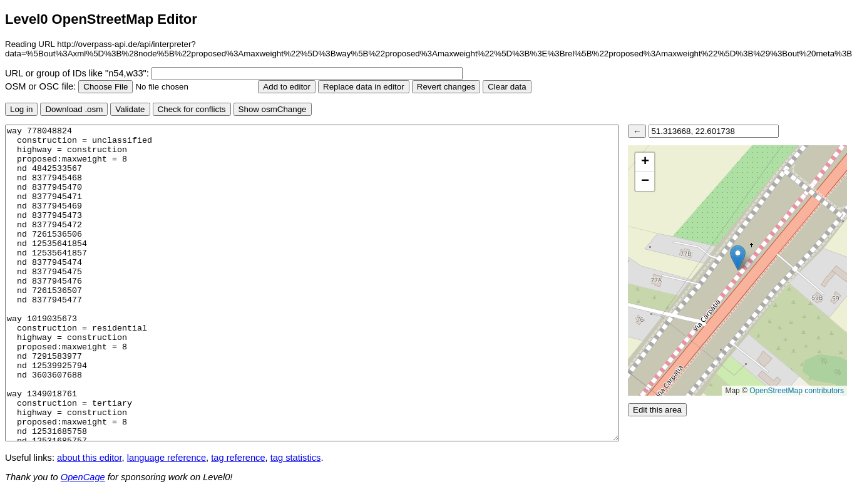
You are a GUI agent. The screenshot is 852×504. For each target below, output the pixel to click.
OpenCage (83, 477)
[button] (738, 258)
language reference (167, 458)
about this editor (89, 458)
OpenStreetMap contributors (797, 391)
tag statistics (296, 458)
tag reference (238, 458)
